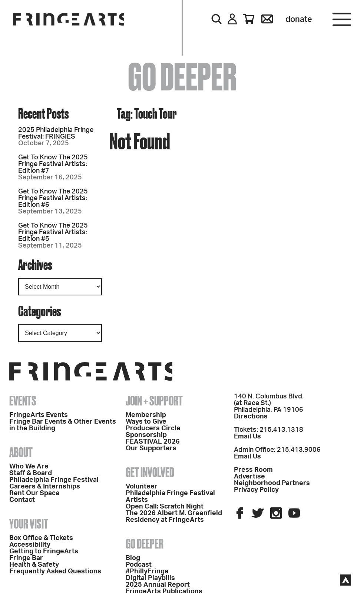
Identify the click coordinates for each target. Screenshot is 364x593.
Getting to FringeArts (44, 551)
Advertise (249, 477)
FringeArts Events (39, 415)
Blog (133, 558)
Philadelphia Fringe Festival (54, 480)
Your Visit (29, 524)
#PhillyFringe (147, 572)
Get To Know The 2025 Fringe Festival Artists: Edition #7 (53, 164)
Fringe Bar (26, 558)
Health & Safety (34, 565)
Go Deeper (145, 544)
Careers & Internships (45, 487)
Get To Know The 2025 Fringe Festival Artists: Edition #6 (53, 198)
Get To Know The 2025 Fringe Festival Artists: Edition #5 (53, 232)
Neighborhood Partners (272, 483)
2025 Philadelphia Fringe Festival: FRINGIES (56, 133)
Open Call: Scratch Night (165, 507)
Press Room (253, 470)
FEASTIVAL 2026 (153, 442)
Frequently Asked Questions (55, 572)
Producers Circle (153, 428)
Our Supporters (151, 448)
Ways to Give (146, 422)
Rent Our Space (34, 493)
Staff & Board (31, 473)
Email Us (247, 437)
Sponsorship (146, 435)
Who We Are (29, 467)
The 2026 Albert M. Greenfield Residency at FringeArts (174, 517)
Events (23, 401)
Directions (251, 417)
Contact (22, 500)
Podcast (139, 565)
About (21, 452)
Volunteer (142, 487)
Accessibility (30, 545)
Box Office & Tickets (41, 538)
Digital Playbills (150, 578)
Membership (146, 415)
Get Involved (150, 472)
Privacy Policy (256, 490)
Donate (299, 19)
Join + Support (154, 401)
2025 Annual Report (158, 585)
